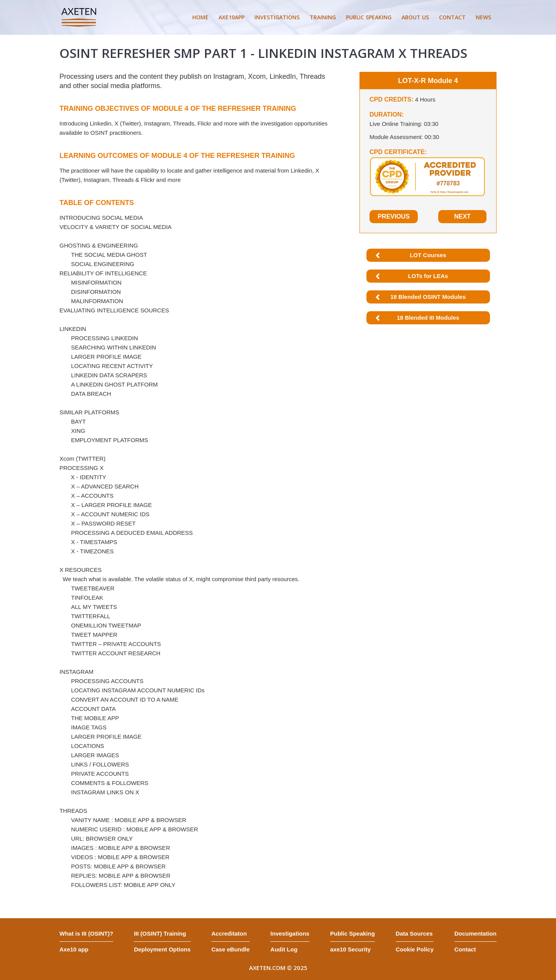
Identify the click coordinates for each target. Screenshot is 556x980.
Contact (465, 949)
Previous (394, 216)
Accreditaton (229, 933)
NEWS (483, 17)
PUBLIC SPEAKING (369, 17)
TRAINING (323, 17)
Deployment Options (162, 949)
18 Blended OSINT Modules (428, 297)
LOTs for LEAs (428, 276)
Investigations (290, 933)
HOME (200, 17)
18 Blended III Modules (428, 318)
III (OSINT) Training (160, 933)
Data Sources (414, 933)
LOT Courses (428, 255)
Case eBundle (230, 949)
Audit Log (284, 949)
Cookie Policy (415, 949)
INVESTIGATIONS (277, 17)
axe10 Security (350, 949)
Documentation (475, 933)
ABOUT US (415, 17)
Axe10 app (74, 949)
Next (462, 216)
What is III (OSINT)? (86, 933)
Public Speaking (353, 933)
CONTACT (452, 17)
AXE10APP (231, 17)
